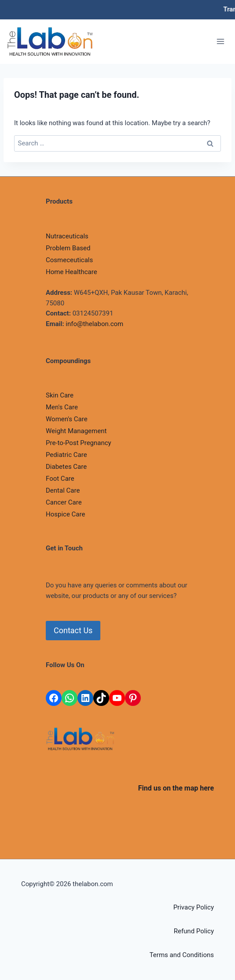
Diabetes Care (66, 467)
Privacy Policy (194, 907)
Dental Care (63, 490)
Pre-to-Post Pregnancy (79, 443)
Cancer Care (64, 502)
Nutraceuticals (67, 236)
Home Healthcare (72, 272)
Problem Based (68, 248)
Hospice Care (65, 514)
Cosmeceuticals (69, 260)
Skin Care (60, 395)
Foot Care (60, 479)
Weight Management (76, 431)
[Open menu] (220, 42)
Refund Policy (194, 931)
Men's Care (62, 407)
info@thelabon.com (94, 324)
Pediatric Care (66, 455)
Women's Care (67, 419)
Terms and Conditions (182, 955)
